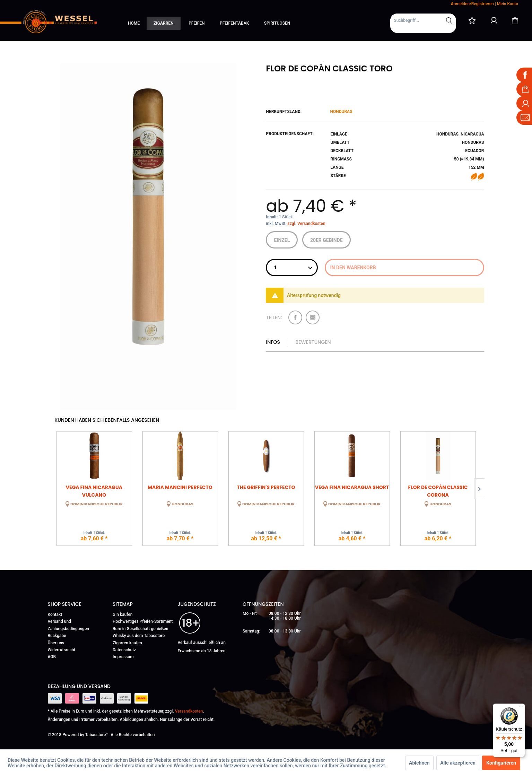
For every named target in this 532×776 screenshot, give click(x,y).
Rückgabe (57, 636)
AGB (52, 657)
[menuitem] (423, 23)
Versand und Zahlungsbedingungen (69, 625)
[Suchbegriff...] (423, 20)
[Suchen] (449, 20)
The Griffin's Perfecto (266, 487)
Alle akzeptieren (458, 763)
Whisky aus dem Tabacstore (139, 636)
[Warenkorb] (515, 20)
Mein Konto (508, 4)
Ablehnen (419, 763)
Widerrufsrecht (62, 650)
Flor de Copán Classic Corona (438, 491)
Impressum (123, 657)
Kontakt (55, 614)
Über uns (56, 643)
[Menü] (521, 708)
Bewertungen (313, 342)
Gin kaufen (123, 614)
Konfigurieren (501, 763)
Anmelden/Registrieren (472, 4)
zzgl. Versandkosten (307, 224)
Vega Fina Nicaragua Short (352, 487)
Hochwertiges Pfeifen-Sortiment (143, 621)
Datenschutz (124, 650)
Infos (273, 342)
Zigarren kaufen (127, 643)
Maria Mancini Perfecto (180, 487)
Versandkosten (189, 711)
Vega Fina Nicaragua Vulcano (94, 491)
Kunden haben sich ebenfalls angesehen (107, 420)
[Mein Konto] (494, 20)
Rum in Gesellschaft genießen (140, 629)
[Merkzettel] (472, 20)
